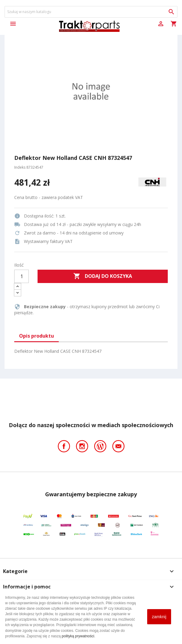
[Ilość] (22, 276)
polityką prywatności (78, 636)
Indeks (20, 167)
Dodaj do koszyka (103, 276)
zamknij (159, 617)
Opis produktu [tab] (36, 336)
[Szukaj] (91, 12)
